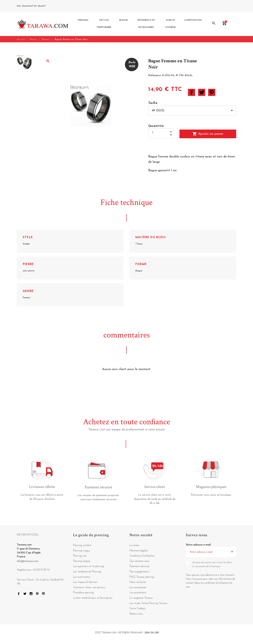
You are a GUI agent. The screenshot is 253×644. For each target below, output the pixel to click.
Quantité (156, 126)
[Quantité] (161, 133)
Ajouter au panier (208, 134)
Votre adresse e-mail (198, 545)
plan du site (152, 633)
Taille (153, 103)
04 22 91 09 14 (55, 6)
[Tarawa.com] (43, 24)
